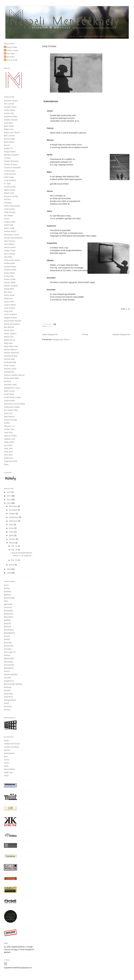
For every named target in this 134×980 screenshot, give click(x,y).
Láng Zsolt (8, 311)
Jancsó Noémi (10, 247)
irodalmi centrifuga (11, 747)
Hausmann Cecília (11, 235)
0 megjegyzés (47, 324)
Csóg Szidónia (10, 180)
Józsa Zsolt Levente (12, 260)
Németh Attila (9, 359)
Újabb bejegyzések (50, 334)
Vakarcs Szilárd (10, 436)
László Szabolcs (11, 314)
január (12, 565)
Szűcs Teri (8, 413)
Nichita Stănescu (11, 350)
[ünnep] (7, 710)
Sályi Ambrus (9, 417)
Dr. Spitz (7, 184)
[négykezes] (9, 681)
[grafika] (7, 620)
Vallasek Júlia (9, 439)
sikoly (6, 766)
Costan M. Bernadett (12, 168)
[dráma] (7, 655)
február (12, 543)
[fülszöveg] (8, 662)
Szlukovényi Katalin (12, 407)
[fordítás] (7, 591)
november (13, 510)
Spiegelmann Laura (12, 388)
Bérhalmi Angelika (11, 155)
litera (6, 756)
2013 (9, 492)
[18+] (6, 601)
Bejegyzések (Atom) (61, 340)
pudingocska (9, 372)
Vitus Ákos (8, 455)
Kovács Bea (9, 276)
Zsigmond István (11, 461)
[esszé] (7, 636)
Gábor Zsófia (9, 228)
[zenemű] (8, 706)
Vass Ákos (8, 445)
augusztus (13, 521)
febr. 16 (14, 550)
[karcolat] (8, 643)
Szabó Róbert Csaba (12, 397)
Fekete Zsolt (9, 193)
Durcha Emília (10, 187)
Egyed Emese (10, 190)
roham (7, 763)
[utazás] (7, 690)
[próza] (7, 588)
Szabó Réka (9, 394)
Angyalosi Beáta (11, 116)
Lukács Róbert (10, 305)
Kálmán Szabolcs (11, 286)
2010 (9, 503)
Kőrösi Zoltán (9, 295)
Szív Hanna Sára (11, 410)
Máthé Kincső (9, 340)
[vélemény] (8, 697)
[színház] (8, 649)
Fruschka (8, 203)
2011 (9, 500)
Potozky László (10, 369)
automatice (8, 123)
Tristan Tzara (9, 429)
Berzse (7, 145)
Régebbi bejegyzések (121, 334)
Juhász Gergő (10, 251)
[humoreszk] (9, 665)
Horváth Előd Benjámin (13, 238)
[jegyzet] (7, 623)
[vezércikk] (8, 694)
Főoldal (85, 334)
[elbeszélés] (9, 658)
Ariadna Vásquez (11, 120)
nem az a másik (11, 60)
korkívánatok (9, 753)
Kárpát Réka (9, 289)
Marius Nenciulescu (12, 324)
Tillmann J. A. (9, 426)
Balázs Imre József (12, 132)
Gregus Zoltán (10, 222)
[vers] (50, 326)
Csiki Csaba (9, 177)
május (12, 532)
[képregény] (9, 668)
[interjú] (7, 639)
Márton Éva (9, 337)
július (11, 525)
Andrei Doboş (9, 110)
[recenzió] (8, 607)
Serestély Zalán (10, 385)
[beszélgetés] (9, 633)
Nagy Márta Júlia (11, 346)
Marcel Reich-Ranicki (13, 321)
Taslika (7, 423)
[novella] (7, 678)
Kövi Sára (8, 292)
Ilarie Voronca (10, 241)
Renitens (8, 381)
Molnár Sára (9, 330)
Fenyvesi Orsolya (11, 196)
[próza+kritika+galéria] (13, 684)
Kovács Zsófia (10, 279)
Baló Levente (9, 136)
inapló (6, 741)
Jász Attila (8, 257)
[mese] (7, 671)
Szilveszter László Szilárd (14, 404)
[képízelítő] (8, 611)
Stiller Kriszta (9, 391)
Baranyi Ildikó (9, 139)
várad (6, 776)
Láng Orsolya (9, 308)
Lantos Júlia (9, 54)
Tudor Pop (8, 433)
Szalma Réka (9, 401)
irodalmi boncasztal (12, 744)
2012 (9, 496)
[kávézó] (7, 627)
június (12, 528)
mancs (7, 760)
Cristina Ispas (9, 171)
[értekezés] (8, 614)
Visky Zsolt (8, 452)
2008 (9, 573)
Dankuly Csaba (11, 47)
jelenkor (7, 750)
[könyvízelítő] (9, 598)
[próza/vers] (9, 646)
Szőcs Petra (9, 57)
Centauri (7, 158)
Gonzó (7, 219)
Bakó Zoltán (9, 126)
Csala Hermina (10, 174)
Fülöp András (9, 209)
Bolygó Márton (10, 152)
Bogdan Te (8, 148)
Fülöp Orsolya (10, 212)
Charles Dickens (11, 164)
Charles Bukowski (11, 161)
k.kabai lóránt (9, 263)
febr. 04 (14, 560)
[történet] (8, 687)
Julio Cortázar (10, 254)
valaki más (8, 772)
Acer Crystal (9, 104)
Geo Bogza (9, 215)
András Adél (9, 113)
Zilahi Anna (8, 458)
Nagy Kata (8, 343)
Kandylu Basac (10, 267)
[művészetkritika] (11, 674)
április (12, 535)
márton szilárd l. (10, 334)
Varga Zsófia (9, 442)
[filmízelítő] (8, 617)
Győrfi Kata (9, 225)
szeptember (14, 517)
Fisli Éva (7, 199)
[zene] (6, 703)
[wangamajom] (10, 700)
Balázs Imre (9, 129)
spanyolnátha (9, 769)
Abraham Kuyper (11, 101)
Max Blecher (9, 327)
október (12, 514)
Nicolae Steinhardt (11, 353)
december (13, 506)
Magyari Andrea (10, 318)
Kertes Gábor (9, 273)
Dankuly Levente (11, 50)
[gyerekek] (8, 604)
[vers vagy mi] (10, 652)
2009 (9, 569)
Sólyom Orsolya (10, 420)
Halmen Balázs (10, 231)
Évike (6, 464)
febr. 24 (14, 546)
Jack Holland (9, 244)
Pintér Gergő (9, 365)
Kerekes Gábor (10, 270)
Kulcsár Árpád (10, 282)
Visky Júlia (8, 448)
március (12, 539)
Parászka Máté (10, 362)
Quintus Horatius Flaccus (14, 375)
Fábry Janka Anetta (12, 206)
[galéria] (7, 595)
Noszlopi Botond (11, 356)
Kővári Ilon (8, 298)
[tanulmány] (9, 630)
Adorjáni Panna (10, 107)
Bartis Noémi (9, 142)
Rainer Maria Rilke (11, 378)
